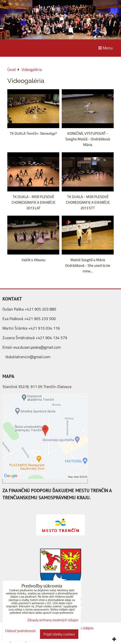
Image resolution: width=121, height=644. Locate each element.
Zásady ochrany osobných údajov (53, 620)
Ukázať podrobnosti (20, 631)
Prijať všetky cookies (59, 634)
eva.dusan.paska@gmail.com (37, 347)
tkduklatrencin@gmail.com (28, 357)
